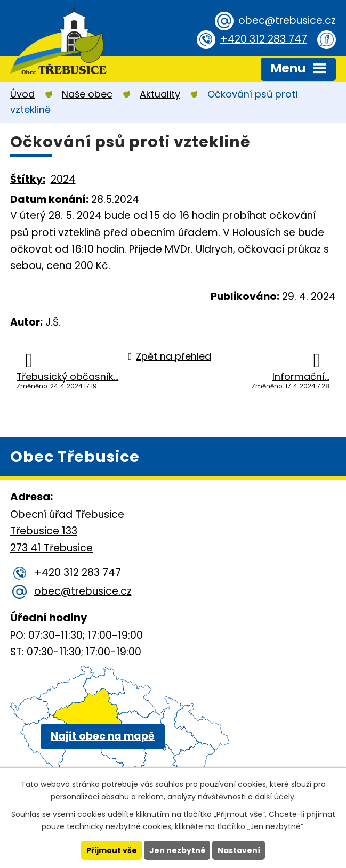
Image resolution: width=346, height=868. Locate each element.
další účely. (275, 797)
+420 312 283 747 (264, 39)
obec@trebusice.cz (287, 21)
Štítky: (28, 179)
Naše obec (87, 94)
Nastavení (239, 850)
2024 (63, 179)
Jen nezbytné (177, 850)
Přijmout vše (112, 850)
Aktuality (160, 94)
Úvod (22, 94)
